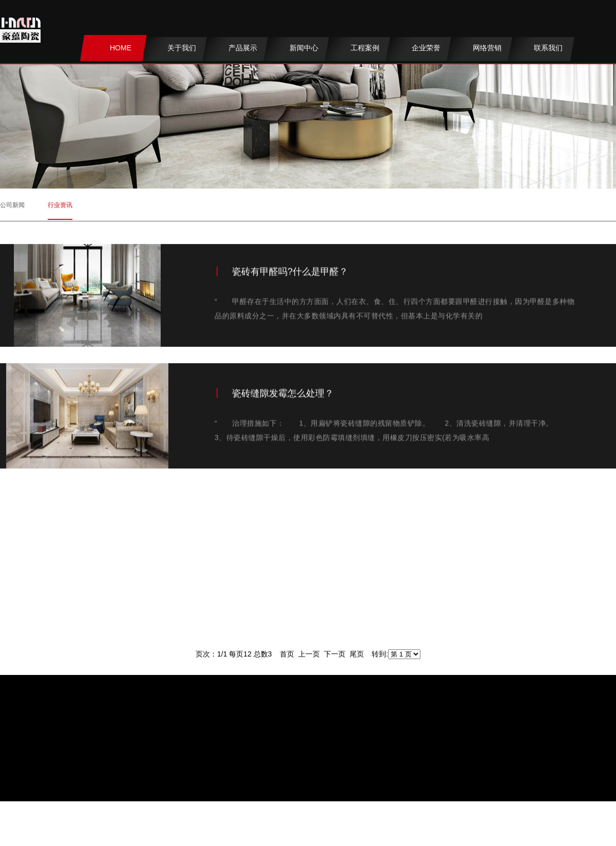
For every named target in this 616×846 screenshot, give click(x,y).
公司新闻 (12, 202)
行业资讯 (60, 202)
